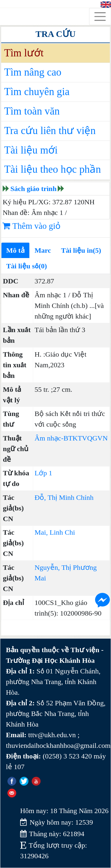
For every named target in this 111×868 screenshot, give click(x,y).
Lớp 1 (44, 473)
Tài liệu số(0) (27, 266)
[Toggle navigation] (100, 17)
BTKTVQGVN (85, 438)
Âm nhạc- (49, 438)
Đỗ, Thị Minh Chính (64, 497)
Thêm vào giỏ (31, 226)
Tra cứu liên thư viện (50, 131)
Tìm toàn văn (32, 111)
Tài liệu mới (31, 150)
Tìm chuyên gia (37, 92)
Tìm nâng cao (33, 72)
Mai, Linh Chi (55, 532)
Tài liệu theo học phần (53, 169)
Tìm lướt (24, 53)
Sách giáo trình (33, 189)
